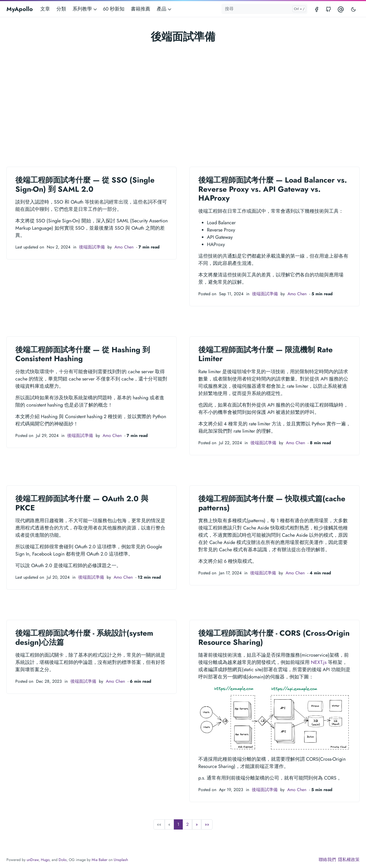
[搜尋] (264, 9)
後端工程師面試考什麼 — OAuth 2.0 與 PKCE (82, 503)
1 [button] (178, 824)
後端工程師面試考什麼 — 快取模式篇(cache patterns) (272, 503)
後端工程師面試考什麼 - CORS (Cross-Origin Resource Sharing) (274, 638)
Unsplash (121, 860)
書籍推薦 (141, 9)
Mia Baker (100, 860)
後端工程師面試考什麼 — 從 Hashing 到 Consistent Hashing (83, 354)
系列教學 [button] (85, 9)
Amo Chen (124, 247)
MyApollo (20, 9)
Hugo (45, 860)
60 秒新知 (114, 9)
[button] (197, 824)
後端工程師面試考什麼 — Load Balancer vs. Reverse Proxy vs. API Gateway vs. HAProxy (273, 189)
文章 (45, 9)
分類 (61, 9)
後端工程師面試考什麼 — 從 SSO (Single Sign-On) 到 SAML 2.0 (85, 185)
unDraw (33, 860)
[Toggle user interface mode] (353, 9)
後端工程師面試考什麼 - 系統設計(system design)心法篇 (84, 638)
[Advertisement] (183, 95)
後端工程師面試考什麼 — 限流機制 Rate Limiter (265, 354)
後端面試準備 (92, 247)
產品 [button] (164, 9)
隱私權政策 (349, 860)
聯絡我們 (327, 860)
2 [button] (187, 824)
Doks (63, 860)
